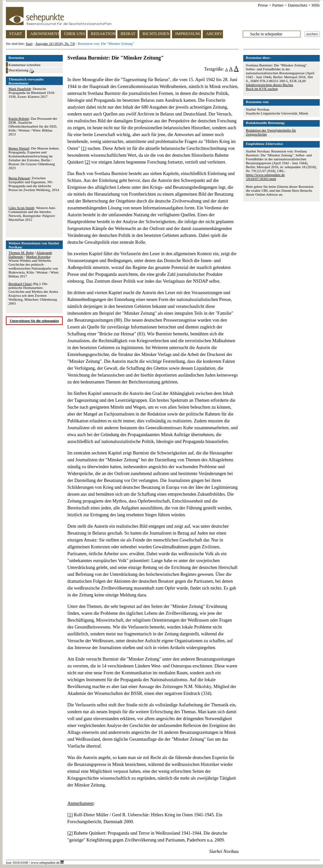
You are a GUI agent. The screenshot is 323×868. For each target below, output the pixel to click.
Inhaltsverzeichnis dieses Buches (270, 85)
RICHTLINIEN (156, 34)
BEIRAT (128, 34)
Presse (263, 5)
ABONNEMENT (45, 34)
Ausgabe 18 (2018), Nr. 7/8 (55, 44)
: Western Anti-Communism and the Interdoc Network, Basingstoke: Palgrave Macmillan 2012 (32, 214)
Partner (278, 5)
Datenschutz (298, 5)
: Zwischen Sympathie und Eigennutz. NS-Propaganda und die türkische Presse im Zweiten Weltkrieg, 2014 (34, 184)
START (16, 34)
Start (29, 44)
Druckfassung (21, 71)
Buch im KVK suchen (262, 89)
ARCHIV (214, 34)
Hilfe (316, 5)
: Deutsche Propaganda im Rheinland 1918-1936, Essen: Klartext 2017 (32, 93)
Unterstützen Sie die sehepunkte (34, 321)
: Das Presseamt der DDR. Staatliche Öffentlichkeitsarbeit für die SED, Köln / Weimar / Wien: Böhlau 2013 (33, 126)
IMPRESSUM (187, 34)
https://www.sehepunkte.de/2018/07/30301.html (265, 177)
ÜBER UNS (75, 34)
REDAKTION (103, 34)
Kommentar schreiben (24, 65)
